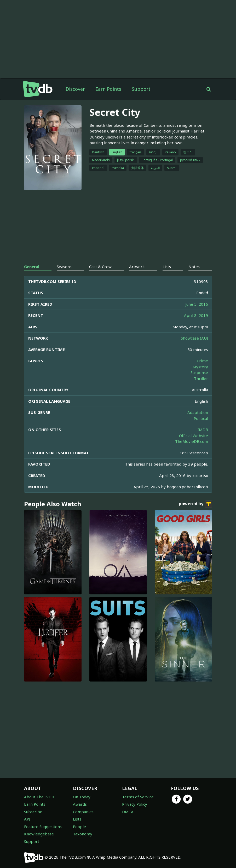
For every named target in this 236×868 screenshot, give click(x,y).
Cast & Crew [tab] (100, 267)
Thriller (201, 378)
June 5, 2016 (197, 304)
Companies (83, 812)
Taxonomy (83, 834)
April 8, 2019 (196, 315)
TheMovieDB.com (192, 441)
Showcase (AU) (194, 338)
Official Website (194, 436)
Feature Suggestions (43, 827)
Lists (77, 819)
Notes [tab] (194, 267)
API (27, 819)
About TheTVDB (39, 797)
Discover (75, 89)
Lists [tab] (167, 267)
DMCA (128, 812)
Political (201, 418)
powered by (195, 504)
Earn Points (108, 89)
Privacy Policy (135, 804)
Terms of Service (138, 797)
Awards (80, 804)
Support (141, 89)
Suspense (199, 372)
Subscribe (33, 812)
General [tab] (32, 267)
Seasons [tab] (64, 267)
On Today (82, 797)
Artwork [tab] (137, 267)
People (79, 827)
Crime (202, 361)
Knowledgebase (39, 834)
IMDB (203, 430)
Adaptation (198, 412)
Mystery (200, 367)
